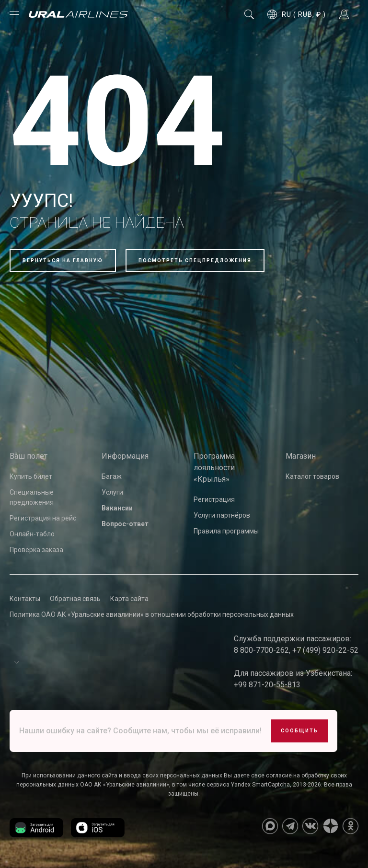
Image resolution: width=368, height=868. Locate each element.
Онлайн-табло (32, 534)
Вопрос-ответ (125, 524)
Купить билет (31, 476)
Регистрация (214, 499)
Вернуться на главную (63, 260)
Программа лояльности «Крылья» (214, 468)
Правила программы (226, 531)
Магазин (301, 456)
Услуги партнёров (222, 515)
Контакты (25, 599)
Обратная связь (75, 599)
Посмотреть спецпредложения (195, 260)
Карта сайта (129, 599)
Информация (125, 456)
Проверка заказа (36, 550)
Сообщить (299, 731)
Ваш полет (29, 456)
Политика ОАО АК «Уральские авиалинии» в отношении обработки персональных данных (152, 614)
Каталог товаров (312, 476)
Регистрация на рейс (43, 518)
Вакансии (117, 508)
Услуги (112, 492)
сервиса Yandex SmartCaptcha (248, 785)
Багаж (112, 476)
